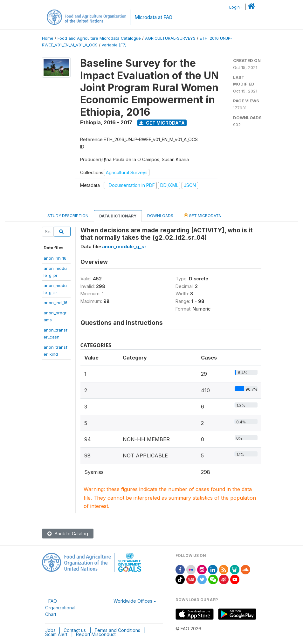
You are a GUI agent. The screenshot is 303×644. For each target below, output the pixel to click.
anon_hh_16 (55, 258)
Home (48, 38)
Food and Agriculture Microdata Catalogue (99, 38)
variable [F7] (114, 45)
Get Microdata (162, 123)
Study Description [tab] (68, 216)
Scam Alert (56, 634)
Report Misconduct (96, 634)
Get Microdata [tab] (203, 215)
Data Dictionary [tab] (118, 216)
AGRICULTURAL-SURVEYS (170, 38)
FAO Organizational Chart (60, 608)
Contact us (75, 630)
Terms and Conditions (117, 630)
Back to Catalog (68, 534)
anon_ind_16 (55, 303)
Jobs (50, 630)
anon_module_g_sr (124, 247)
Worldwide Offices (133, 601)
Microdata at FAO (153, 17)
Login (234, 7)
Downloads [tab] (160, 216)
